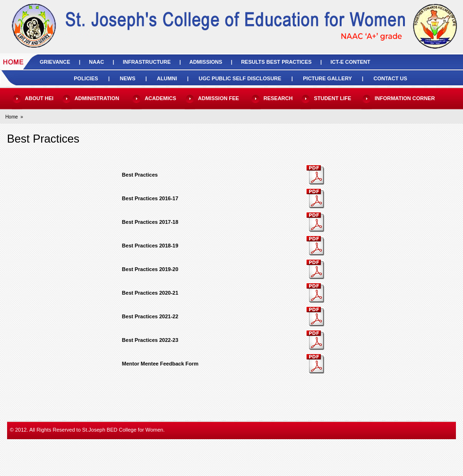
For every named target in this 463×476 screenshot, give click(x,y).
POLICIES (86, 78)
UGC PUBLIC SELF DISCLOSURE (240, 78)
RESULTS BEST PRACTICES (276, 62)
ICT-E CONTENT (350, 62)
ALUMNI (167, 78)
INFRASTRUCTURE (147, 62)
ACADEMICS (160, 98)
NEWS (127, 78)
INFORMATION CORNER (405, 98)
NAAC (96, 62)
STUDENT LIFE (332, 98)
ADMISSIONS (206, 62)
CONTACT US (390, 78)
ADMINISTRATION (97, 98)
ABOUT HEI (39, 98)
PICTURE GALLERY (327, 78)
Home (12, 117)
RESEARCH (278, 98)
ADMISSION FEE (219, 98)
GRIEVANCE (55, 62)
